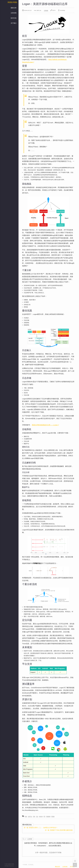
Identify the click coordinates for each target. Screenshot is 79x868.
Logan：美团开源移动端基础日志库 (45, 4)
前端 (26, 816)
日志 (37, 816)
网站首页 (58, 867)
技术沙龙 (14, 18)
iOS (44, 816)
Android (41, 816)
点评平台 (30, 816)
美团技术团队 (12, 2)
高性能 (53, 816)
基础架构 (48, 816)
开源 (34, 816)
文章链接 (46, 10)
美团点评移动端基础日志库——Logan (45, 425)
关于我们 (14, 23)
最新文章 (14, 8)
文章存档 (14, 13)
